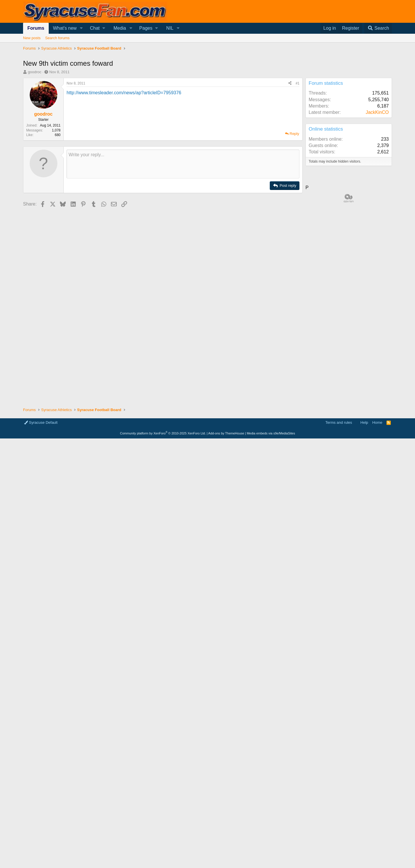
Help (364, 422)
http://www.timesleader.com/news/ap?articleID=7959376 (124, 93)
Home (377, 422)
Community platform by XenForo (163, 433)
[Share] (290, 83)
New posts (32, 38)
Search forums (57, 38)
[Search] (378, 28)
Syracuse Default (41, 422)
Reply (294, 134)
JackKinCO (377, 112)
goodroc (35, 72)
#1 (298, 83)
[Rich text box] (183, 164)
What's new (65, 28)
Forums (36, 28)
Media (120, 28)
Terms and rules (339, 422)
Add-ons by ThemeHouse (226, 433)
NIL (170, 28)
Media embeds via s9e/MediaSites (271, 433)
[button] (81, 28)
